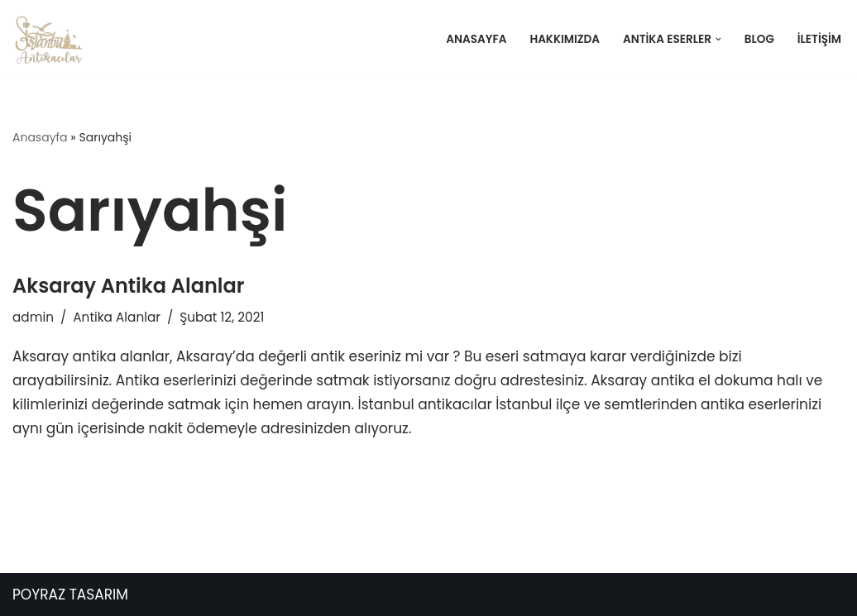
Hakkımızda (565, 39)
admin (33, 317)
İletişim (819, 39)
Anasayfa (476, 39)
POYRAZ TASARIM (70, 595)
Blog (759, 39)
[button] (718, 39)
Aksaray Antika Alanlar (128, 286)
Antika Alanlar (117, 317)
